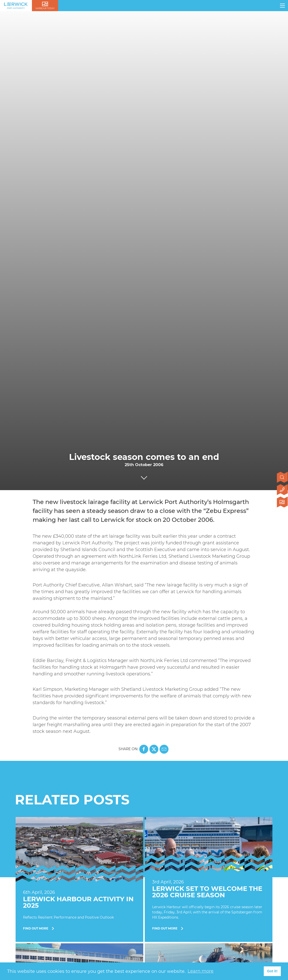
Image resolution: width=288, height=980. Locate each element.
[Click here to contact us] (282, 490)
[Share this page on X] (154, 749)
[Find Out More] (79, 879)
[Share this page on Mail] (164, 749)
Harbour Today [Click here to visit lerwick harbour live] (45, 8)
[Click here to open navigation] (282, 6)
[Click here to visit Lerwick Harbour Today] (282, 503)
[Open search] (282, 478)
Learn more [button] (201, 971)
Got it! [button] (272, 971)
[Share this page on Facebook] (144, 749)
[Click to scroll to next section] (144, 477)
